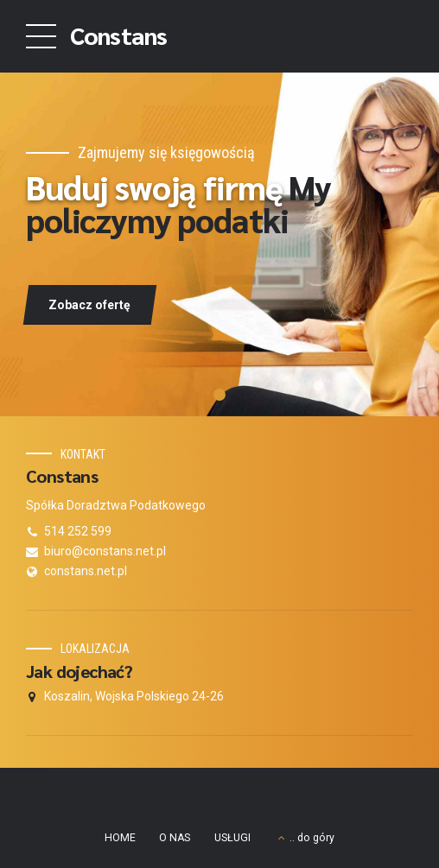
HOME (120, 838)
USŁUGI (232, 838)
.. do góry (312, 838)
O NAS (175, 838)
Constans (118, 35)
